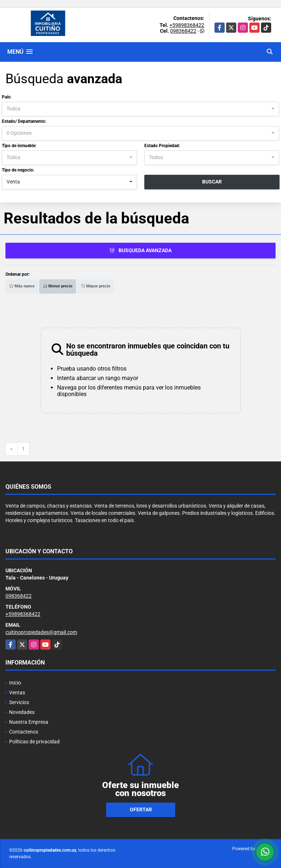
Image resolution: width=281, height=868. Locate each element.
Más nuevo (22, 286)
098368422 (183, 31)
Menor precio (58, 286)
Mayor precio (95, 286)
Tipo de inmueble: (19, 146)
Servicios (19, 702)
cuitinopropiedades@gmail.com (41, 632)
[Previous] (11, 449)
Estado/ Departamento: (24, 121)
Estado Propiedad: (162, 146)
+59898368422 (187, 25)
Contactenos (24, 732)
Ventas (17, 693)
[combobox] (140, 109)
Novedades (22, 712)
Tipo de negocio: (18, 170)
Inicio (15, 683)
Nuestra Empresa (29, 722)
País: (7, 97)
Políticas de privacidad (34, 742)
